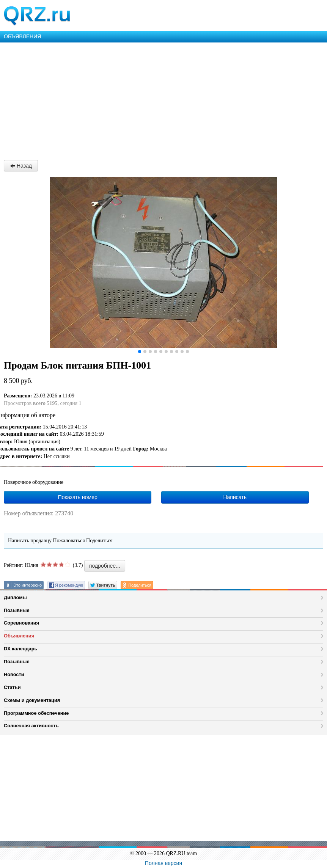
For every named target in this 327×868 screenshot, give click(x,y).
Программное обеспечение (36, 713)
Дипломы (15, 597)
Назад (21, 166)
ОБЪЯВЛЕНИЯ (22, 36)
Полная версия (163, 863)
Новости (14, 674)
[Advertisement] (163, 99)
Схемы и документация (32, 700)
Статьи (12, 687)
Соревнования (21, 623)
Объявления (19, 636)
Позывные (17, 610)
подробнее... (105, 566)
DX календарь (20, 649)
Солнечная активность (31, 726)
